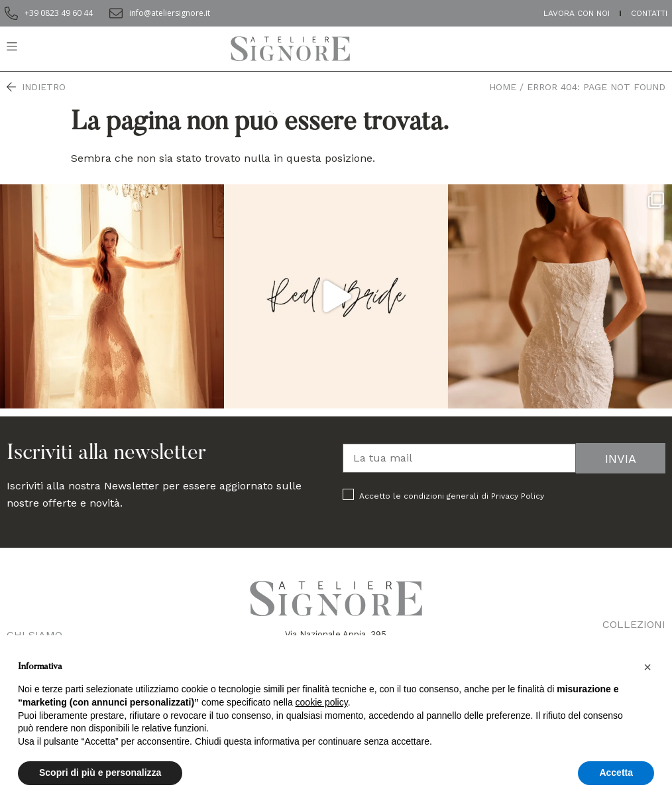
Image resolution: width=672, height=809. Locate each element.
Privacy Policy (518, 496)
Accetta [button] (616, 773)
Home (503, 87)
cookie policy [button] (322, 702)
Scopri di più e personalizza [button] (100, 773)
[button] (647, 667)
